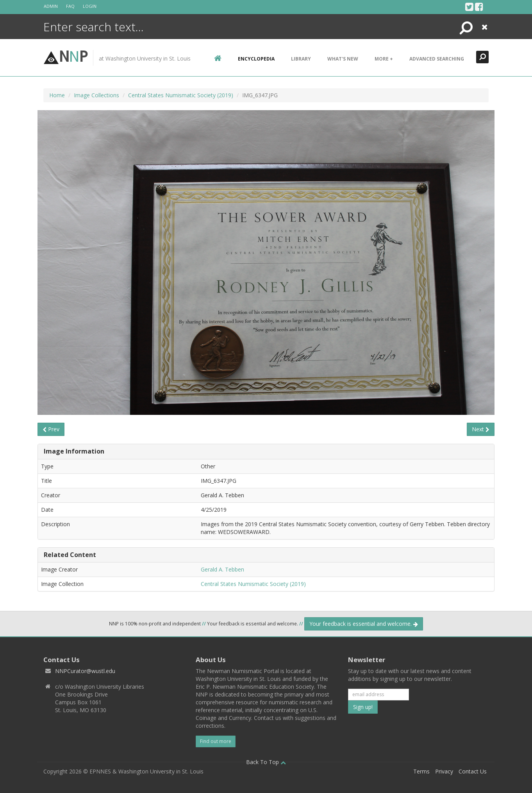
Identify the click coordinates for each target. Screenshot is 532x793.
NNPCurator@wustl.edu (85, 671)
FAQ (70, 6)
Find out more (216, 741)
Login (90, 6)
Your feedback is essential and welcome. (364, 624)
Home (57, 95)
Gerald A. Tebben (222, 569)
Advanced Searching (437, 59)
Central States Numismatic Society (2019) (181, 95)
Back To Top (266, 762)
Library (301, 59)
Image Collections (96, 95)
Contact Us (473, 771)
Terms (421, 771)
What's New (343, 59)
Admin (51, 6)
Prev (51, 429)
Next (481, 429)
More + (384, 59)
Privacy (444, 771)
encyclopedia (256, 59)
